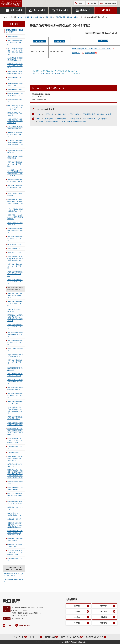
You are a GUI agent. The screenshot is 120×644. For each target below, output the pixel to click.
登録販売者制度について (15, 248)
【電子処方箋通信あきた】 (14, 79)
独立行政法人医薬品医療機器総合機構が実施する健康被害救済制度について (15, 143)
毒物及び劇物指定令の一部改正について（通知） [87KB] (92, 49)
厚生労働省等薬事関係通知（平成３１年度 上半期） (15, 395)
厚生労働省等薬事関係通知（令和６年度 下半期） (15, 164)
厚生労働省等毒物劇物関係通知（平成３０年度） (15, 424)
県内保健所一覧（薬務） (15, 89)
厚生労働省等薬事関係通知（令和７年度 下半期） (15, 42)
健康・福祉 (39, 17)
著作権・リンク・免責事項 (70, 637)
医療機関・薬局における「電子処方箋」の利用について (15, 66)
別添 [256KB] (76, 53)
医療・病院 (49, 17)
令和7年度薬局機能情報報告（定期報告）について (15, 94)
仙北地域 (104, 617)
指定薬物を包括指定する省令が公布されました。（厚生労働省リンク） (15, 525)
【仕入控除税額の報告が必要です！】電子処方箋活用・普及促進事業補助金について (15, 51)
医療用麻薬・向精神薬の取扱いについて (15, 540)
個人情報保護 (50, 637)
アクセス (9, 626)
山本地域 (77, 611)
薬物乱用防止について (14, 252)
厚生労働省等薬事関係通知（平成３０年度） (15, 402)
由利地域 (77, 617)
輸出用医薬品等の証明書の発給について (15, 546)
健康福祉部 (62, 119)
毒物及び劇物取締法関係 (48, 121)
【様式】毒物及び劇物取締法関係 (15, 194)
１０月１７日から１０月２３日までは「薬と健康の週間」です (15, 121)
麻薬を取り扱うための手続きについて (15, 310)
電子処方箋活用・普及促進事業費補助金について (15, 73)
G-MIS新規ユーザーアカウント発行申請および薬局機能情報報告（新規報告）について (15, 173)
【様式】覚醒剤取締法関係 (15, 349)
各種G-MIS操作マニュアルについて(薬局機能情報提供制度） (15, 217)
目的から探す (39, 10)
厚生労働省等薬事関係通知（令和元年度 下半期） (15, 362)
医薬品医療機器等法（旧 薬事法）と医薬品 (16, 489)
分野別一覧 (29, 17)
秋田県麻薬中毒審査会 (14, 519)
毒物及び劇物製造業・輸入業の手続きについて (15, 375)
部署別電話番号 (24, 626)
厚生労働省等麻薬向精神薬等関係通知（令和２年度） (15, 335)
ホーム (20, 17)
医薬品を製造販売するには (15, 559)
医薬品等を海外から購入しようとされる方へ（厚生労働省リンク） (15, 441)
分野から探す (16, 10)
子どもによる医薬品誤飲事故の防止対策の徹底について (15, 495)
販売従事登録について (14, 244)
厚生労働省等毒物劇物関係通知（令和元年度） (15, 389)
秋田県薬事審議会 (13, 36)
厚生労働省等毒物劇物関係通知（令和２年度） (15, 355)
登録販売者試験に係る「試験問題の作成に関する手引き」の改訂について (15, 410)
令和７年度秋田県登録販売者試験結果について (15, 128)
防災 (108, 10)
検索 (81, 3)
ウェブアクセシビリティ (94, 637)
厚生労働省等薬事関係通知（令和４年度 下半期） (15, 266)
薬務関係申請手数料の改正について (15, 369)
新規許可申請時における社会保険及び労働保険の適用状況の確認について (15, 258)
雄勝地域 (104, 623)
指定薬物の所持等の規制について (15, 483)
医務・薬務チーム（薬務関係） (95, 119)
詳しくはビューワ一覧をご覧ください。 (47, 74)
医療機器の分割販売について (15, 508)
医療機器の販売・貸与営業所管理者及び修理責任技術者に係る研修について (15, 202)
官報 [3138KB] (90, 53)
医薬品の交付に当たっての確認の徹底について (15, 514)
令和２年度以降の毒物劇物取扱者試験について (15, 210)
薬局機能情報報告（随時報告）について (15, 84)
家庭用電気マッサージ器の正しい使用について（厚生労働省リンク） (15, 533)
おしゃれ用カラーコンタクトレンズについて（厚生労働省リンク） (15, 552)
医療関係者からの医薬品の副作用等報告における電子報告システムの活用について (15, 318)
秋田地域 (104, 611)
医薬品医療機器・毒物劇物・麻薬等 (67, 17)
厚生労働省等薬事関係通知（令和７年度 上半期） (15, 135)
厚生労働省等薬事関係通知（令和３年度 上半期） (15, 303)
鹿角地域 (77, 606)
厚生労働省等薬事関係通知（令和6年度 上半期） (15, 181)
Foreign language (110, 3)
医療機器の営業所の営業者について (15, 465)
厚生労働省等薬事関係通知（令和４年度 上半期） (15, 274)
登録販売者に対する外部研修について (15, 224)
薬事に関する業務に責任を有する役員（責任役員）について (15, 296)
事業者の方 (85, 10)
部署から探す (62, 10)
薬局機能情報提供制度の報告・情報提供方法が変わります (15, 231)
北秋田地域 (104, 606)
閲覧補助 (94, 3)
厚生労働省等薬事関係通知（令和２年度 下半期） (15, 327)
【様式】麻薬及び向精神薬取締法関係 (15, 157)
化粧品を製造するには (14, 452)
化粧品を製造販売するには (15, 447)
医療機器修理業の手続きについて (15, 114)
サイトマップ (19, 637)
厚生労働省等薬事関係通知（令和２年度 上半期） (15, 342)
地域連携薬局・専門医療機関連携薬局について (15, 59)
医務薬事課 (75, 119)
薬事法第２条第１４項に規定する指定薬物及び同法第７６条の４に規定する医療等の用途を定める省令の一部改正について (15, 474)
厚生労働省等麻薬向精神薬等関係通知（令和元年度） (15, 382)
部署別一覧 (49, 119)
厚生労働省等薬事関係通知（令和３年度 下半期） (15, 282)
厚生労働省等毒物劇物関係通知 (74, 121)
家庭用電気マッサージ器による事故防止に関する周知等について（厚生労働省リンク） (15, 432)
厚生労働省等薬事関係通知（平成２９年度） (15, 418)
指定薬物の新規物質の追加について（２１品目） (15, 502)
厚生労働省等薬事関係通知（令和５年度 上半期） (15, 238)
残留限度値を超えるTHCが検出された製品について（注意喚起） (15, 107)
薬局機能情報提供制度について (15, 100)
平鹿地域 (77, 623)
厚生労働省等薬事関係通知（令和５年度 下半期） (15, 187)
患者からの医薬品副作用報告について (15, 151)
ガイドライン (34, 637)
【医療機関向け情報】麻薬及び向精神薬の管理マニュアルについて (15, 458)
